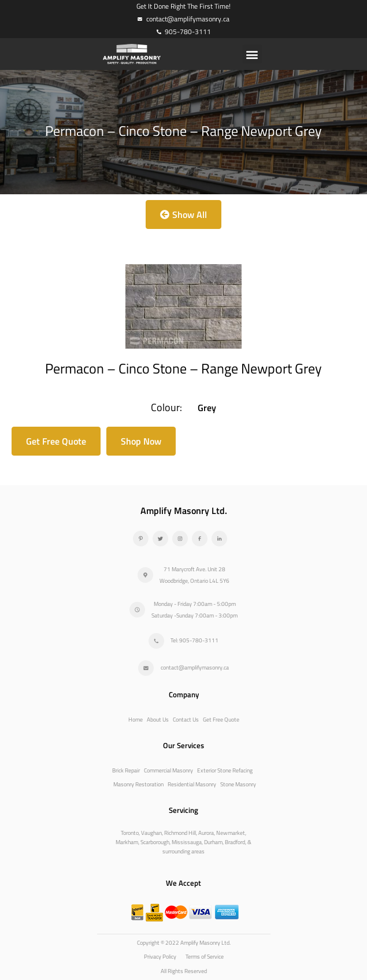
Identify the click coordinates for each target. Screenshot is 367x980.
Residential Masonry (192, 784)
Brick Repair (126, 770)
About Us (158, 720)
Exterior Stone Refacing (225, 770)
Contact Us (186, 720)
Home (136, 720)
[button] (252, 54)
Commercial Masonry (168, 770)
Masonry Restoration (138, 784)
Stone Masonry (238, 784)
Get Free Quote (221, 720)
